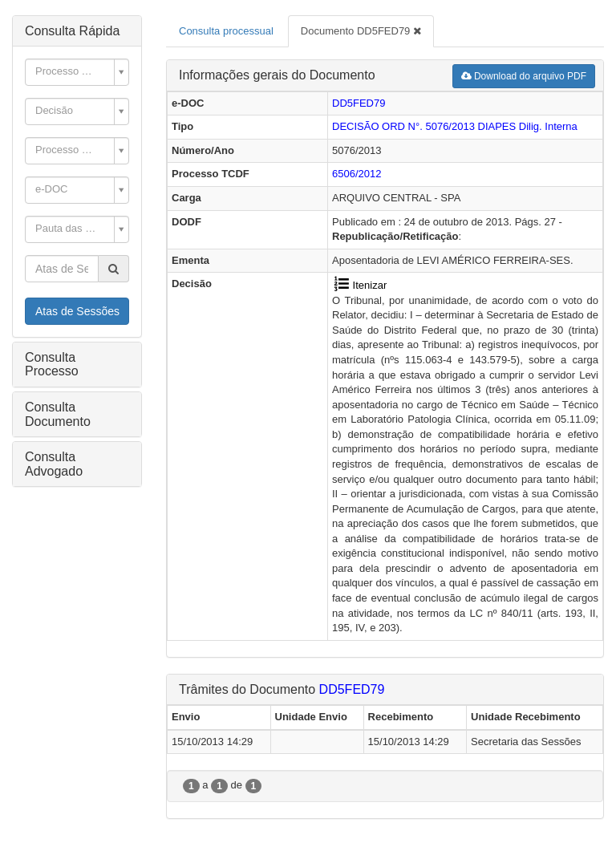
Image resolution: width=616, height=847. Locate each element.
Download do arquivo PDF (524, 76)
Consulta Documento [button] (58, 414)
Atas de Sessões (77, 311)
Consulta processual (226, 31)
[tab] (77, 31)
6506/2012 (357, 174)
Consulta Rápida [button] (72, 31)
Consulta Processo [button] (52, 365)
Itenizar (359, 285)
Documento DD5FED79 (361, 31)
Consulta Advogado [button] (54, 464)
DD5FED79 (359, 103)
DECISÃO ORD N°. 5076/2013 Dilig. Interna (455, 126)
